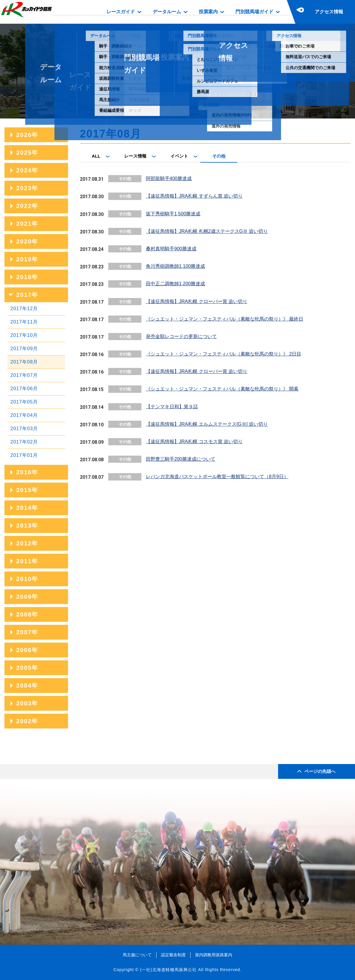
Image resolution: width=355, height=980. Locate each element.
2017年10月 (24, 335)
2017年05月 (24, 402)
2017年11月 (24, 322)
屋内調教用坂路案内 (214, 955)
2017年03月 (24, 429)
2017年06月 (24, 389)
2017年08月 (24, 362)
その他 (219, 156)
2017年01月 (24, 455)
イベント (179, 156)
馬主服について (137, 955)
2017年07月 (24, 375)
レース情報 (135, 156)
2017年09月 (24, 349)
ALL (96, 156)
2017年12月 (24, 309)
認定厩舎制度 (173, 955)
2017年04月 (24, 415)
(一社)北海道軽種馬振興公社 (168, 970)
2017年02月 (24, 442)
